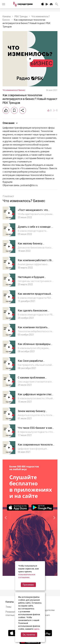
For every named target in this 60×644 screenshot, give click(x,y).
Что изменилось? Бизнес (14, 90)
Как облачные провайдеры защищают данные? (34, 346)
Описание (10, 123)
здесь (36, 629)
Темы (8, 607)
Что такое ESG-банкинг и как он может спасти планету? (35, 429)
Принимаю (28, 585)
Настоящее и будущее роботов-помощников (31, 279)
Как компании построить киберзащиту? (33, 329)
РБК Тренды (21, 16)
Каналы (7, 16)
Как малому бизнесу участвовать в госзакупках (34, 245)
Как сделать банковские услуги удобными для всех (34, 312)
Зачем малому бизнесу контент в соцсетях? (32, 413)
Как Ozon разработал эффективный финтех (31, 362)
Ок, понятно (29, 635)
